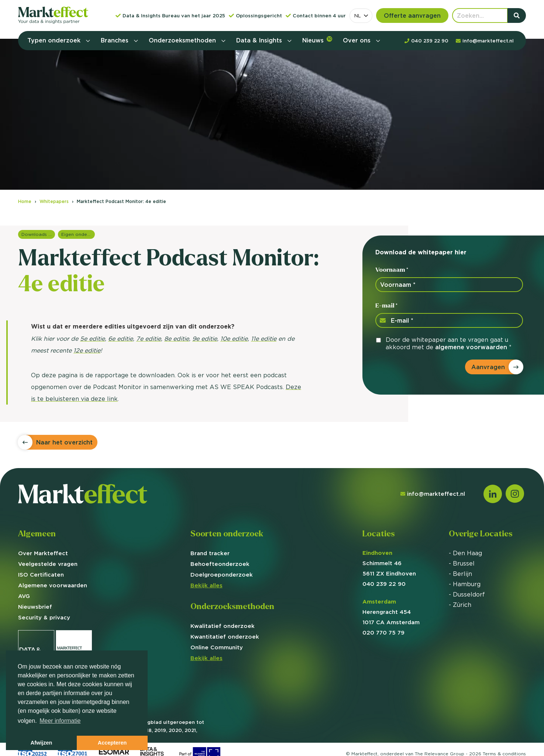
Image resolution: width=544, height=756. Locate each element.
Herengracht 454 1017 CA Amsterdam (391, 612)
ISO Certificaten (41, 575)
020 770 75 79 (383, 633)
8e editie (177, 339)
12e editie (87, 350)
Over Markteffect (43, 553)
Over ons (358, 40)
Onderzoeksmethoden (183, 40)
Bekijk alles (206, 585)
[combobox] (361, 16)
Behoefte (220, 564)
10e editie (234, 339)
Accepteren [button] (112, 743)
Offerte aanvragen (412, 16)
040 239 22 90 (384, 584)
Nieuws (317, 40)
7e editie (149, 339)
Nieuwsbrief (35, 607)
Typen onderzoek (55, 40)
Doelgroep (222, 575)
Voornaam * (392, 270)
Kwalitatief (223, 626)
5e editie (92, 339)
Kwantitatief (225, 637)
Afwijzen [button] (41, 743)
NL (358, 16)
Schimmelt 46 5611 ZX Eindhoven (389, 563)
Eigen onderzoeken (78, 234)
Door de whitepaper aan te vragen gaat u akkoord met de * (449, 343)
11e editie (264, 339)
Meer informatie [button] (60, 721)
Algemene (53, 585)
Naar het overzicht (64, 442)
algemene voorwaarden (471, 347)
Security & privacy (44, 617)
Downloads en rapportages (38, 234)
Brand (210, 553)
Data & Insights (260, 40)
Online (217, 647)
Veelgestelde (48, 564)
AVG (24, 596)
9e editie (205, 339)
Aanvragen (488, 367)
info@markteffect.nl (433, 494)
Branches (116, 40)
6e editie (120, 339)
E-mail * (386, 305)
